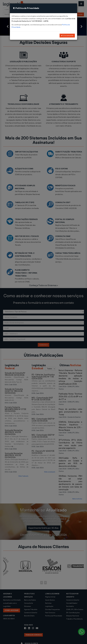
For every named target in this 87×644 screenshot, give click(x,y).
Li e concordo (67, 36)
